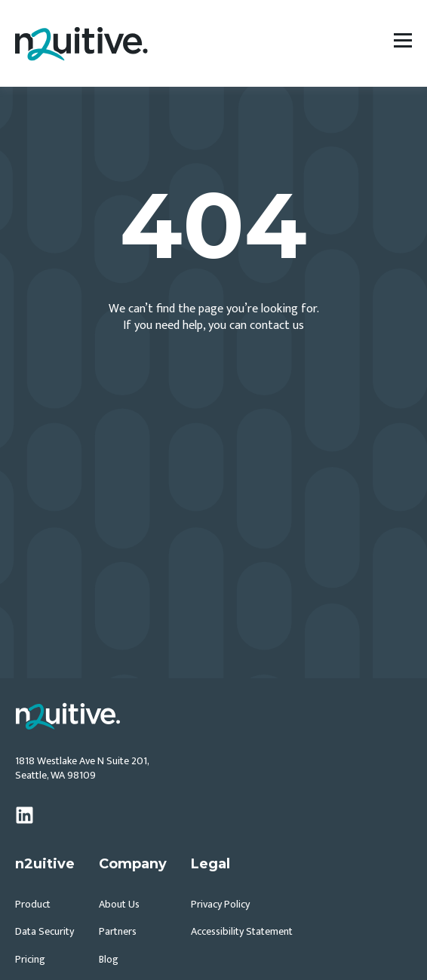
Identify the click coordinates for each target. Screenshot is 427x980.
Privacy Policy (220, 904)
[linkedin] (25, 815)
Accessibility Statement (242, 931)
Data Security (45, 931)
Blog (109, 959)
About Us (119, 904)
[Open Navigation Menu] (403, 43)
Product (33, 904)
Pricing (30, 959)
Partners (118, 931)
